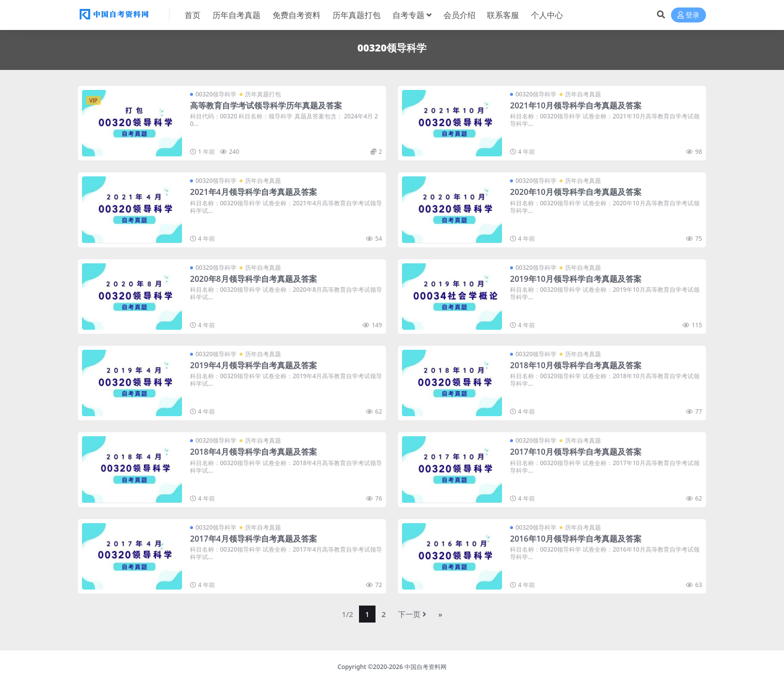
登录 (688, 15)
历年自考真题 (583, 94)
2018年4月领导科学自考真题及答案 (253, 452)
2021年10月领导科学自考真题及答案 (576, 105)
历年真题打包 (263, 94)
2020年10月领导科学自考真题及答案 (576, 192)
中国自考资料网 (425, 667)
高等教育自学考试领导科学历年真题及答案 (266, 105)
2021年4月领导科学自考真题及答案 (253, 192)
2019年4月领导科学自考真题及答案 (253, 365)
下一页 (412, 614)
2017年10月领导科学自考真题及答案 (576, 452)
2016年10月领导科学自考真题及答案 (576, 539)
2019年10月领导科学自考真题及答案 (576, 279)
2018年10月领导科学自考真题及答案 (576, 365)
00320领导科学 (216, 94)
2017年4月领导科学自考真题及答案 (253, 539)
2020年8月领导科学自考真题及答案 (253, 279)
